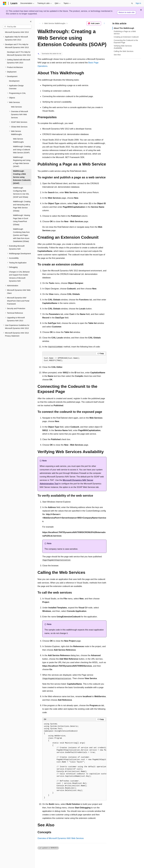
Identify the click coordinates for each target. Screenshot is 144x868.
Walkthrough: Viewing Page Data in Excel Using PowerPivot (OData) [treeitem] (22, 220)
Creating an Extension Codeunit (126, 37)
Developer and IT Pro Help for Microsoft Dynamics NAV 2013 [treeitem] (19, 54)
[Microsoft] (5, 3)
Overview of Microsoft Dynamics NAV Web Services (61, 838)
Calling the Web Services (124, 51)
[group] (74, 761)
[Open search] (132, 3)
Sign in (138, 3)
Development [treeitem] (14, 81)
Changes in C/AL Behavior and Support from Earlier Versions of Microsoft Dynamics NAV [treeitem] (19, 276)
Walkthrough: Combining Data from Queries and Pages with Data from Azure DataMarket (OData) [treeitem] (21, 235)
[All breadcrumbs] (40, 23)
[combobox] (17, 27)
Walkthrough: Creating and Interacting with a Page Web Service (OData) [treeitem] (22, 206)
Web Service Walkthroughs (55, 23)
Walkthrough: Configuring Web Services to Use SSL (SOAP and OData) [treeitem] (21, 192)
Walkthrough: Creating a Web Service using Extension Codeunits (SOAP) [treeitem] (22, 177)
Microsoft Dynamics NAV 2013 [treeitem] (17, 32)
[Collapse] (31, 22)
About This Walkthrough (124, 28)
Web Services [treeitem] (16, 107)
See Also (117, 55)
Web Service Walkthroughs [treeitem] (18, 140)
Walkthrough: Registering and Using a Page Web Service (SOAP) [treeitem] (22, 162)
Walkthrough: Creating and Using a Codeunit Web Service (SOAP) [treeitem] (22, 150)
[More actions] (104, 23)
